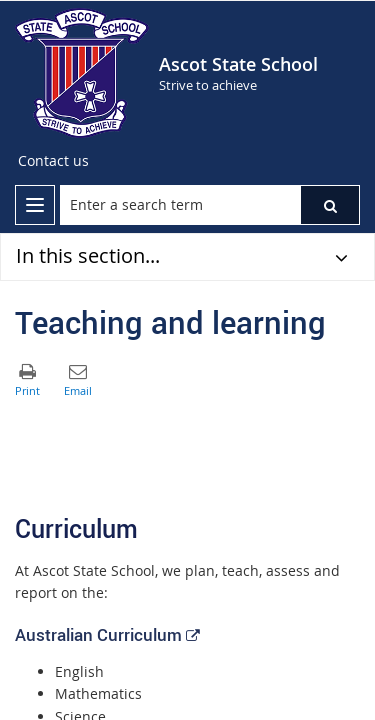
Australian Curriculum (107, 634)
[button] (330, 205)
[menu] (35, 205)
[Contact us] (53, 161)
